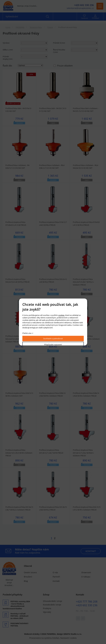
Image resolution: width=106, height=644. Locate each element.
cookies (61, 315)
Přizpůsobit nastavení (53, 345)
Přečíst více (27, 333)
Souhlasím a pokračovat (53, 339)
